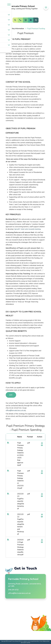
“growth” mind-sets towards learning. (27, 229)
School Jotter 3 (37, 641)
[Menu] (46, 7)
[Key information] (18, 29)
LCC (11, 395)
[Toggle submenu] (9, 15)
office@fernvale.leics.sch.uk (16, 410)
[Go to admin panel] (25, 643)
